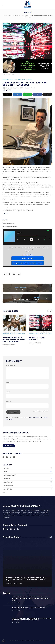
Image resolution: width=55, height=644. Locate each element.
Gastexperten (20, 287)
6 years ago (16, 88)
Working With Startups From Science (21, 15)
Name (8, 382)
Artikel (37, 297)
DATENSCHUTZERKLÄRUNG (39, 640)
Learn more (9, 446)
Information (28, 489)
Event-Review (28, 482)
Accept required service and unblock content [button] (27, 263)
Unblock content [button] (27, 258)
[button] (3, 641)
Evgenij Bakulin (19, 289)
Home (4, 15)
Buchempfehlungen (28, 475)
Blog (9, 15)
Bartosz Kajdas (9, 88)
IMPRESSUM (29, 640)
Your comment (11, 365)
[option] (14, 331)
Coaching (28, 479)
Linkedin (5, 220)
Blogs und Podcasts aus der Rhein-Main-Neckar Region (26, 299)
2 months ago (9, 583)
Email (8, 392)
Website (9, 402)
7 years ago (39, 343)
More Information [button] (27, 255)
